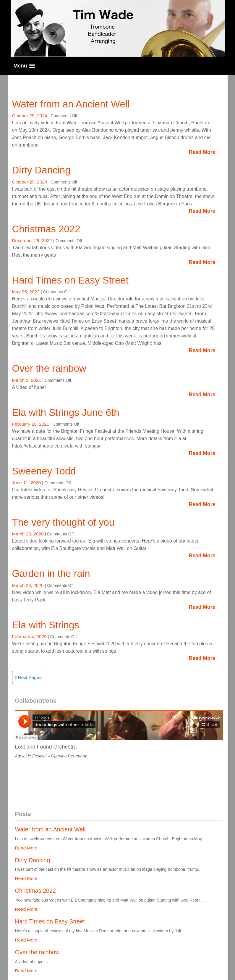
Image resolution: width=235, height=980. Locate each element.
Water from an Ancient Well (71, 104)
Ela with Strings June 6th (66, 412)
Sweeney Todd (44, 471)
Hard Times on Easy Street (70, 280)
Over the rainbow (49, 368)
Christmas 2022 (46, 229)
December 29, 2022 (33, 240)
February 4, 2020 (30, 637)
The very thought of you (63, 522)
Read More (202, 152)
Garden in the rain (51, 573)
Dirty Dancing (41, 170)
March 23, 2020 (29, 534)
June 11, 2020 (27, 483)
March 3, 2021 (27, 380)
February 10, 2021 (31, 424)
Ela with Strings (46, 625)
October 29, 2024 (30, 116)
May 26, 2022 (27, 292)
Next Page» (30, 677)
